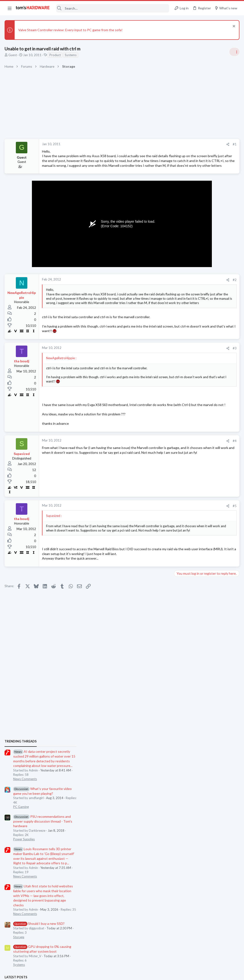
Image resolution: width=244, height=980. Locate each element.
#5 (158, 529)
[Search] (113, 8)
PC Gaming (184, 351)
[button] (10, 8)
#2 (158, 289)
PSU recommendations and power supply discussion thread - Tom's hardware (205, 365)
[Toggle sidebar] (234, 52)
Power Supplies (187, 383)
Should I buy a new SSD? (202, 468)
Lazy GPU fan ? (194, 601)
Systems (71, 55)
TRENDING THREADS (183, 285)
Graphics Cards (187, 610)
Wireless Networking (190, 676)
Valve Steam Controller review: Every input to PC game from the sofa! (71, 30)
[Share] (151, 144)
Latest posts (179, 521)
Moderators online (185, 688)
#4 (158, 464)
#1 (158, 144)
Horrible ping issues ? (199, 620)
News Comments (188, 323)
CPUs (180, 592)
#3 (158, 366)
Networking (184, 629)
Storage (181, 481)
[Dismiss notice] (233, 27)
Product (55, 55)
